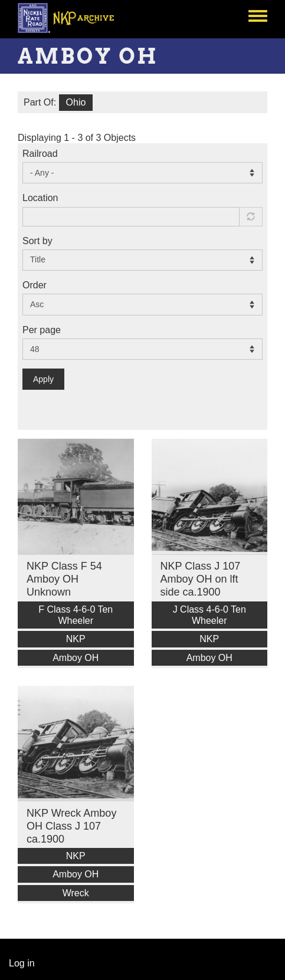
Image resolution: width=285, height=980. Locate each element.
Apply (43, 379)
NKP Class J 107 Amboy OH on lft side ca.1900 (201, 579)
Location (40, 198)
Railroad (40, 154)
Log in (22, 963)
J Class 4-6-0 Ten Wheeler (209, 615)
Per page (42, 330)
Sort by (37, 241)
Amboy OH (76, 658)
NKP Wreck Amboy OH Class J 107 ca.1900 (71, 826)
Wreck (76, 893)
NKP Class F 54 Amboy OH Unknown (64, 579)
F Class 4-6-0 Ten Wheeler (76, 615)
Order (35, 285)
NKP (76, 639)
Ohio (76, 102)
